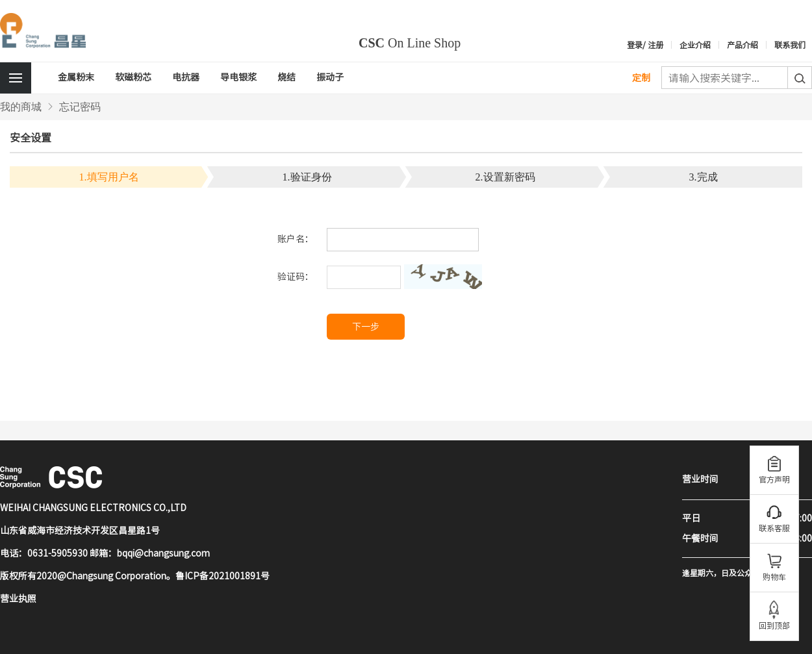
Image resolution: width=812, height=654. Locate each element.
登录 (635, 45)
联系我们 (790, 45)
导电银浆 (238, 77)
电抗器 (186, 77)
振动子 (330, 77)
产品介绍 (742, 45)
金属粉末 (76, 77)
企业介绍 (695, 45)
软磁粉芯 (133, 77)
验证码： (296, 277)
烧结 (286, 77)
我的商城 (21, 107)
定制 (641, 78)
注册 (655, 45)
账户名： (296, 239)
